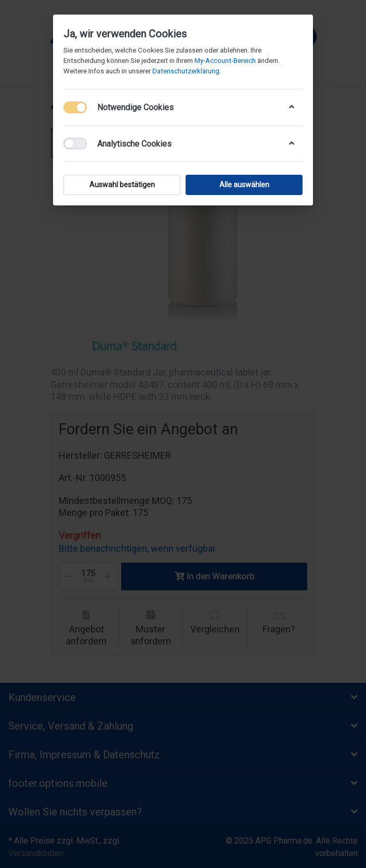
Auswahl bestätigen (122, 185)
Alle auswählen (244, 185)
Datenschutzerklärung (186, 71)
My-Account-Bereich (225, 61)
